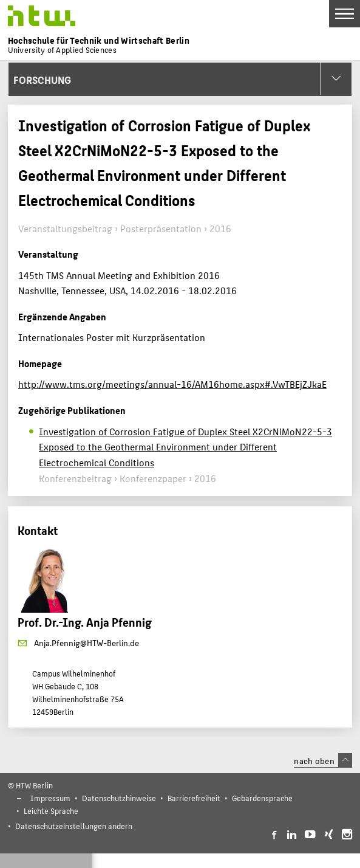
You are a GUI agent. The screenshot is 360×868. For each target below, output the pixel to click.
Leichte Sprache (51, 811)
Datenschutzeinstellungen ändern (74, 826)
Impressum (50, 798)
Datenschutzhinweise (119, 798)
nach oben (323, 760)
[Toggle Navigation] (345, 14)
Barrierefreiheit (194, 798)
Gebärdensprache (262, 798)
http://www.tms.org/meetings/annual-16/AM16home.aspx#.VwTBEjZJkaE (172, 384)
